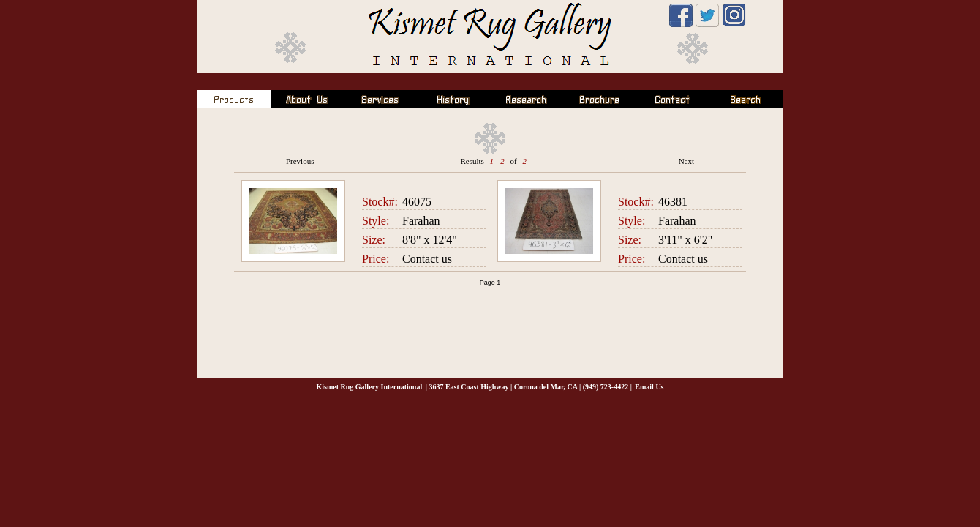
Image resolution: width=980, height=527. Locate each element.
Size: (374, 240)
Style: (376, 221)
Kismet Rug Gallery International (369, 387)
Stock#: (380, 202)
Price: (376, 259)
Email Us (649, 387)
